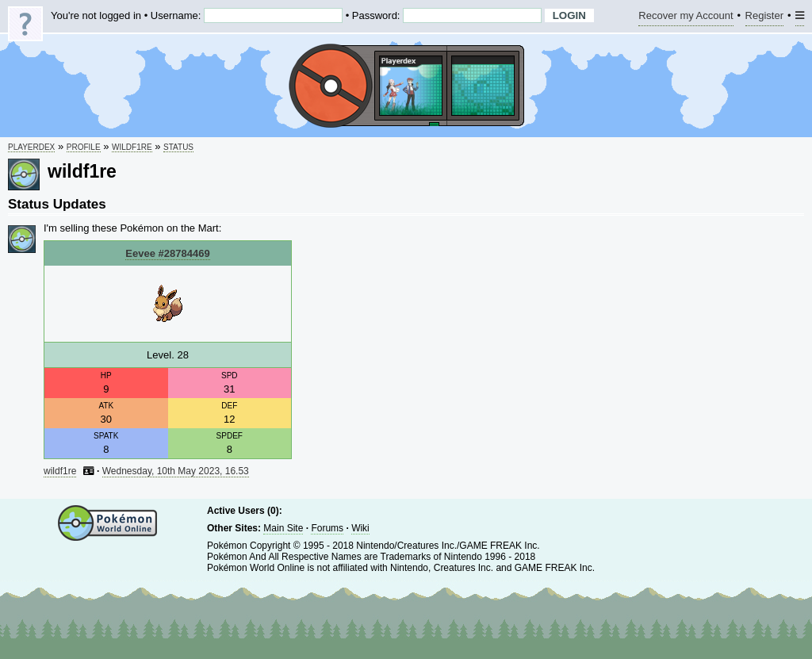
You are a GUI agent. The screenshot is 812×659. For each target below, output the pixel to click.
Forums (327, 528)
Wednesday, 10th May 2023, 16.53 (176, 471)
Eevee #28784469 (167, 253)
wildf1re (132, 147)
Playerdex (31, 147)
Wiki (360, 528)
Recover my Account (686, 18)
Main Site (283, 528)
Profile (84, 147)
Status (178, 147)
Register (764, 18)
